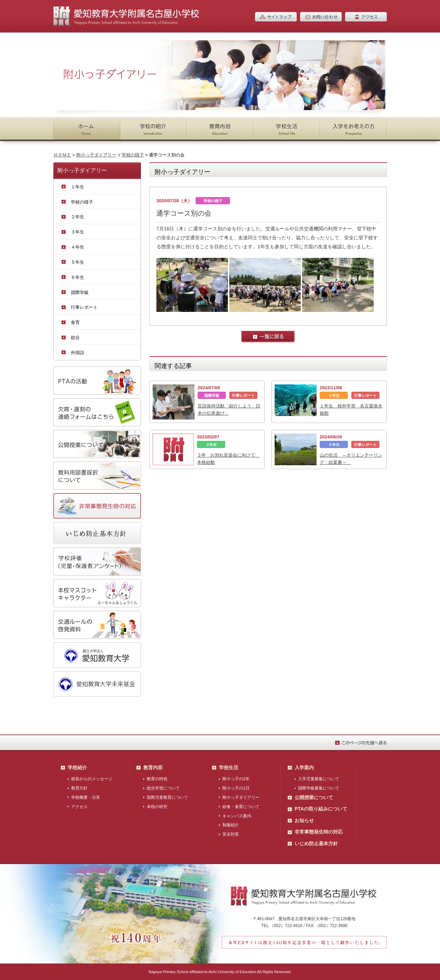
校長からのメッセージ (92, 779)
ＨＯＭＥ (62, 155)
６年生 (78, 277)
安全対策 (231, 834)
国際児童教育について (167, 797)
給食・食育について (241, 807)
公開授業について (314, 797)
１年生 (78, 187)
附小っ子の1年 (236, 779)
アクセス (79, 807)
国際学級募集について (319, 788)
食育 (75, 322)
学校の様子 (133, 155)
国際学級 (80, 292)
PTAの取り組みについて (321, 809)
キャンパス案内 (237, 816)
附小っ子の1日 (236, 788)
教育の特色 (157, 779)
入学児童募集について (319, 779)
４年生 (78, 247)
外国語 (78, 353)
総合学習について (163, 788)
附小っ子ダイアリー (96, 155)
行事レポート (84, 307)
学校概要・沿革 (86, 797)
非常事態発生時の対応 (319, 832)
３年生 (78, 232)
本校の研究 (157, 807)
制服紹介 (231, 825)
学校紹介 (77, 767)
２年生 (78, 217)
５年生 (78, 262)
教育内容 (153, 767)
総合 (75, 337)
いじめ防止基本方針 (316, 843)
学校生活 (229, 767)
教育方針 (79, 788)
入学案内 (304, 767)
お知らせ (304, 820)
